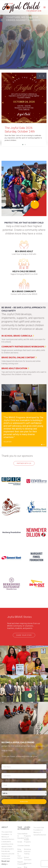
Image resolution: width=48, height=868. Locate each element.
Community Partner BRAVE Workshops (24, 347)
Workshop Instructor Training (27, 852)
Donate (20, 842)
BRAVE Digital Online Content (19, 358)
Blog (25, 867)
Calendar (27, 846)
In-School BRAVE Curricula (18, 336)
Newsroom (28, 863)
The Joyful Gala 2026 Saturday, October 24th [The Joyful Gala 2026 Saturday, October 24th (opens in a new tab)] (20, 130)
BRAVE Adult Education (15, 368)
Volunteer (21, 846)
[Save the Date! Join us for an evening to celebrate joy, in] (24, 138)
